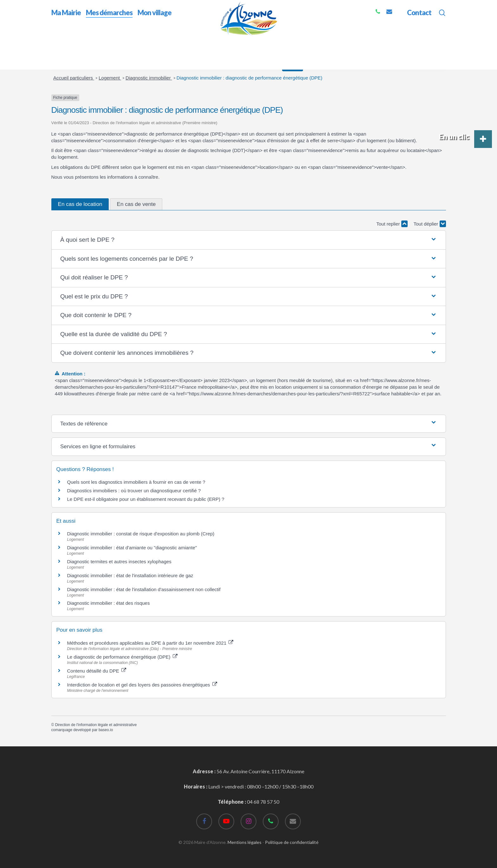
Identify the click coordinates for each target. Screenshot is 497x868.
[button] (248, 240)
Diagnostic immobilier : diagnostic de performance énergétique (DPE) (249, 78)
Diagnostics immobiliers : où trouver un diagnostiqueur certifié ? (134, 491)
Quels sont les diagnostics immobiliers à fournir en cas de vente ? (136, 482)
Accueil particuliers (74, 78)
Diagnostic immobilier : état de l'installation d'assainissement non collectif (144, 589)
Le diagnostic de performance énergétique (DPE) (122, 657)
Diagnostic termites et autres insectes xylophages (119, 562)
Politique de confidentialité (292, 842)
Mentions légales (245, 842)
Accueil (59, 41)
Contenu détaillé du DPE (97, 671)
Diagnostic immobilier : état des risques (109, 603)
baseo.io (106, 730)
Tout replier (392, 224)
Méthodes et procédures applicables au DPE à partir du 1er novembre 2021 (150, 643)
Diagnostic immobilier (149, 78)
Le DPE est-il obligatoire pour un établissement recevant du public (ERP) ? (146, 499)
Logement (110, 78)
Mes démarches (89, 41)
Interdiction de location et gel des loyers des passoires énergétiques (142, 685)
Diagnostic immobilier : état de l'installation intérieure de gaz (130, 575)
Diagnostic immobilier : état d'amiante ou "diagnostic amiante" (132, 548)
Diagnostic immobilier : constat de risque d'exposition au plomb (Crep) (141, 534)
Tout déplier (430, 224)
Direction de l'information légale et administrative (96, 725)
